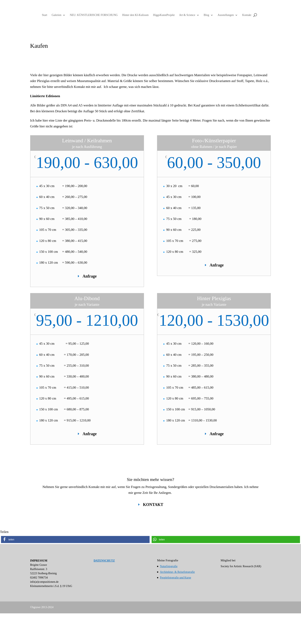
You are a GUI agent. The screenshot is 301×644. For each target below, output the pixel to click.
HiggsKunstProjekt (164, 15)
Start (44, 15)
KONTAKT (153, 505)
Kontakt (247, 15)
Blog (206, 15)
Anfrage (90, 276)
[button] (75, 539)
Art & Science (187, 15)
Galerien (56, 15)
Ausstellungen (226, 15)
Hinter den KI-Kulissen (135, 15)
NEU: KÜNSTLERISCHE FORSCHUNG (94, 15)
